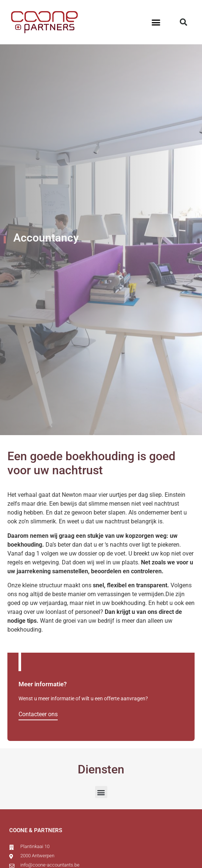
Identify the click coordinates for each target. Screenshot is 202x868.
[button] (156, 22)
